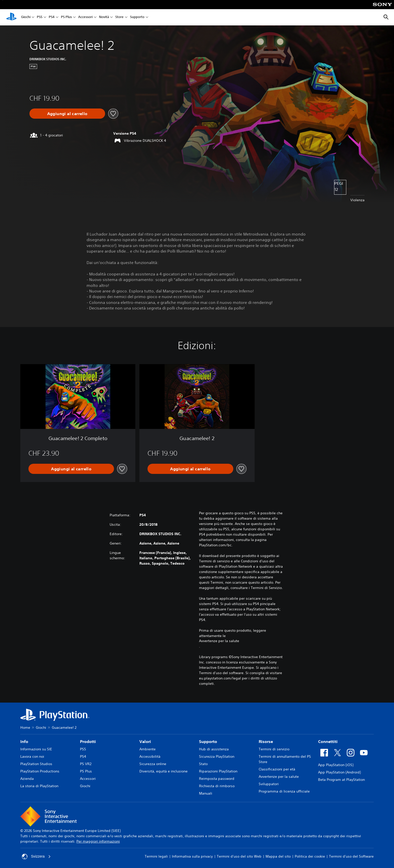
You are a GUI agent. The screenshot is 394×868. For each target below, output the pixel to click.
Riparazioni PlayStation (218, 771)
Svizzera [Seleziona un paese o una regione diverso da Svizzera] (36, 857)
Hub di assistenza (214, 749)
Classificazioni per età (277, 769)
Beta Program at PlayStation (341, 780)
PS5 (40, 17)
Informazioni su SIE (36, 749)
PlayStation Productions (40, 771)
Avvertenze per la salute (219, 641)
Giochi (26, 17)
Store (119, 17)
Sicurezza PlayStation (217, 756)
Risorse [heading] (266, 741)
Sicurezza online (153, 764)
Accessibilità (150, 756)
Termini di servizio (274, 749)
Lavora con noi (32, 756)
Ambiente (147, 749)
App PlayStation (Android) (339, 772)
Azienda (27, 779)
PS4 (52, 17)
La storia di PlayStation (39, 786)
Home (25, 727)
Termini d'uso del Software (351, 856)
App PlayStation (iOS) (336, 765)
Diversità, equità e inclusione (163, 771)
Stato (203, 764)
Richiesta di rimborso (217, 786)
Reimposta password (217, 779)
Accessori (85, 17)
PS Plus (66, 17)
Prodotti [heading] (88, 741)
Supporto (137, 17)
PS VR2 (86, 764)
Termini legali (156, 856)
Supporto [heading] (208, 741)
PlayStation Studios (36, 764)
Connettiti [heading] (328, 741)
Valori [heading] (145, 741)
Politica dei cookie (310, 856)
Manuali (206, 793)
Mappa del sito (278, 856)
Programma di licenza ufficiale (284, 791)
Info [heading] (24, 741)
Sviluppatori (269, 784)
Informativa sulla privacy (192, 856)
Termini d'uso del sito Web (239, 856)
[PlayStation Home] (11, 17)
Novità (104, 17)
